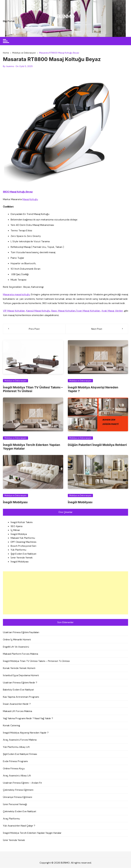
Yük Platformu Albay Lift (16, 747)
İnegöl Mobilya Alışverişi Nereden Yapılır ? (26, 733)
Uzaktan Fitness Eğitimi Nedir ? (20, 683)
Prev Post (34, 329)
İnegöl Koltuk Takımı (22, 523)
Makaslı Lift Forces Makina (17, 711)
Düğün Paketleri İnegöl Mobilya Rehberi (97, 445)
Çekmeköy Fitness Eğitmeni (18, 790)
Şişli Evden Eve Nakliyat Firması (20, 754)
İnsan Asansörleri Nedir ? (17, 704)
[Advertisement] (65, 593)
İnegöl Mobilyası (15, 502)
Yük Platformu (18, 550)
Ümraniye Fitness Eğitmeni (17, 797)
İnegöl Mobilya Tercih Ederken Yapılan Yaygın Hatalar (32, 833)
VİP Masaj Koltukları (14, 311)
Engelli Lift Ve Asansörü (16, 647)
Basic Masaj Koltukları (63, 311)
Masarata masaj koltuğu (16, 295)
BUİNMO (66, 16)
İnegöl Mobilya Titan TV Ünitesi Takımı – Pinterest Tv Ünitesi (36, 661)
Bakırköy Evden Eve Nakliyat (18, 690)
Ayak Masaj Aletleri (112, 311)
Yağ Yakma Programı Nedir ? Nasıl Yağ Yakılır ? (28, 719)
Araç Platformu (11, 819)
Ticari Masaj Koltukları (88, 311)
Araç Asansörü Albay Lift (17, 776)
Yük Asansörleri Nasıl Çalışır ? (19, 826)
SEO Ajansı (17, 526)
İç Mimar (15, 530)
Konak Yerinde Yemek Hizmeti (19, 668)
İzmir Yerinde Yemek (22, 558)
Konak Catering (11, 726)
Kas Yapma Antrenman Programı (21, 697)
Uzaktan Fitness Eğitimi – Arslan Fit (22, 783)
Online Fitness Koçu (14, 769)
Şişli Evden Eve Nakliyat (24, 554)
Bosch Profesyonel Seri (23, 546)
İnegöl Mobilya (19, 534)
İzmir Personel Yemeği (15, 804)
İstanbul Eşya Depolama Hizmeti (21, 675)
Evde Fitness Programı (15, 762)
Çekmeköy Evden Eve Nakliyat (20, 812)
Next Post (97, 329)
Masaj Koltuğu (30, 199)
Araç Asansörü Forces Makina (20, 740)
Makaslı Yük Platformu (23, 538)
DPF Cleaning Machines (24, 542)
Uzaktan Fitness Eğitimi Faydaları (21, 633)
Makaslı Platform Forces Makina (20, 654)
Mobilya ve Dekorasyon (15, 381)
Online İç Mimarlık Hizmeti (17, 640)
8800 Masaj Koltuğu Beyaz (18, 192)
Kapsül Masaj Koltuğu (38, 311)
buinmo (10, 66)
